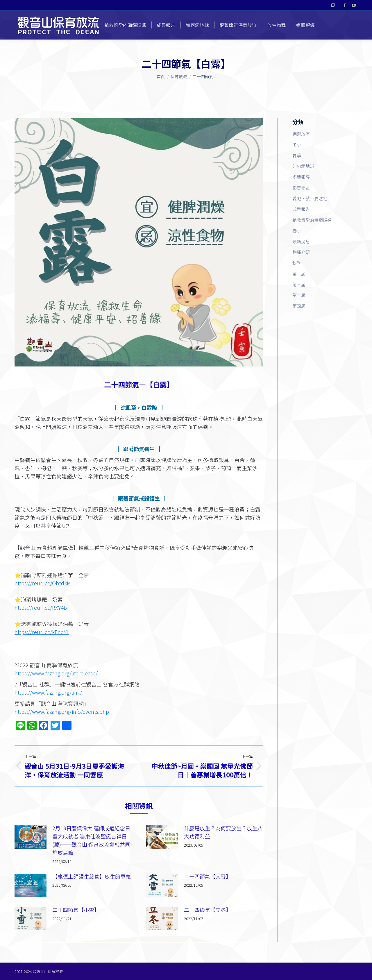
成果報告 (301, 209)
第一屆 (299, 274)
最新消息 (301, 241)
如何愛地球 (303, 166)
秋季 (297, 263)
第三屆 (299, 284)
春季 (297, 231)
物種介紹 (301, 252)
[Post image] (31, 837)
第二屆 (299, 295)
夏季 (297, 155)
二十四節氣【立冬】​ (208, 910)
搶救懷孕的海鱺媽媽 (312, 220)
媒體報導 (301, 177)
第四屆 (299, 306)
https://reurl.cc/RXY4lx (41, 607)
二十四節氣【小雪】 (76, 910)
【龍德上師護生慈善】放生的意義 (92, 876)
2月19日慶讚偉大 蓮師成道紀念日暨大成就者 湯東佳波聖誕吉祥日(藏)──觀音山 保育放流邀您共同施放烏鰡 (91, 840)
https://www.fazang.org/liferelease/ (56, 673)
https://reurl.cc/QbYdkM (43, 583)
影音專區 (301, 188)
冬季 (297, 145)
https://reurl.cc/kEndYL (42, 632)
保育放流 (301, 134)
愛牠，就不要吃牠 (310, 198)
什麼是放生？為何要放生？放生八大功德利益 (223, 832)
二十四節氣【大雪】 (208, 876)
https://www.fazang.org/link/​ (48, 692)
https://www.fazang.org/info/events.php (62, 711)
